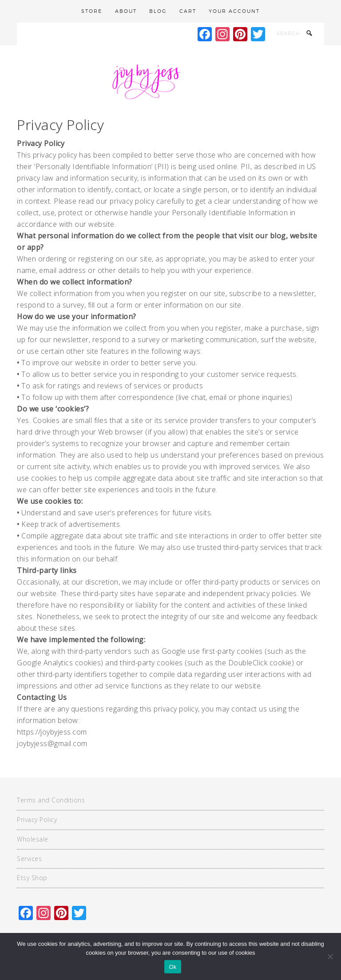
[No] (330, 956)
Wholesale (33, 839)
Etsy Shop (32, 878)
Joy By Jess (170, 81)
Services (29, 859)
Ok (172, 967)
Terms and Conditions (51, 800)
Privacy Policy (37, 820)
